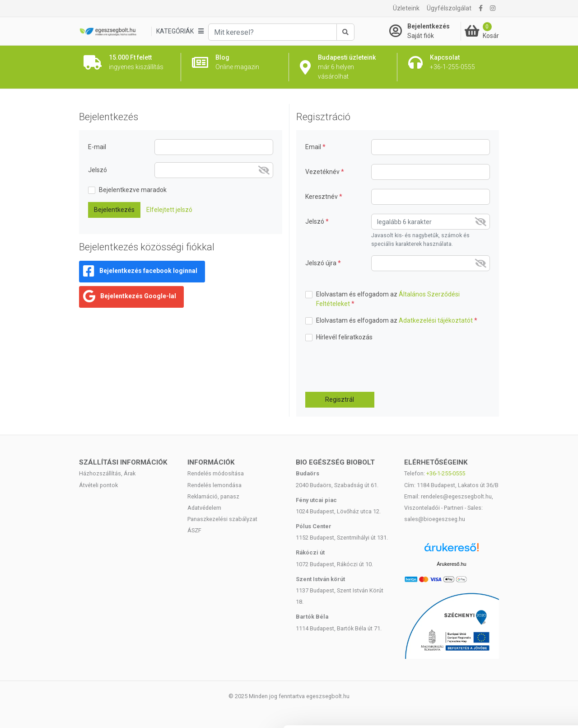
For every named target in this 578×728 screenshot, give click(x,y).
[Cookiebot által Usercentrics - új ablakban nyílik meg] (58, 710)
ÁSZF (194, 530)
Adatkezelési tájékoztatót (436, 320)
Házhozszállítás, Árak (107, 473)
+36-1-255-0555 (446, 473)
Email (314, 147)
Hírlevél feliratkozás (344, 337)
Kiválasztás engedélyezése (503, 639)
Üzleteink (406, 8)
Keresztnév (322, 197)
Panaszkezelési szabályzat (222, 519)
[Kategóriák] (180, 31)
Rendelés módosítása (216, 473)
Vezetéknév (323, 172)
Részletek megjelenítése (513, 710)
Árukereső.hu (451, 564)
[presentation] (374, 367)
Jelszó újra (322, 263)
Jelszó (98, 170)
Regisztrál (340, 399)
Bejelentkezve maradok (133, 190)
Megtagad (503, 669)
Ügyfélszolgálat (449, 8)
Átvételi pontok (98, 485)
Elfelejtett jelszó (169, 210)
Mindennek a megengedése (502, 609)
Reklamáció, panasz (213, 496)
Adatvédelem (204, 508)
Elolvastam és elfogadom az (388, 299)
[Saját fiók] (425, 31)
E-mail (97, 147)
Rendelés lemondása (214, 485)
